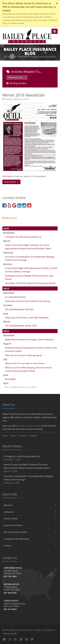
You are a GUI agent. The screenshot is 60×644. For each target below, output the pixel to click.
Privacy (38, 630)
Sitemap (33, 436)
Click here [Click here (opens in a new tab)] (7, 176)
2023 (6, 331)
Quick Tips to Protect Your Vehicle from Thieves (28, 301)
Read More (11, 182)
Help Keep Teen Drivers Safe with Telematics (27, 318)
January (8, 264)
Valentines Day (15, 77)
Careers (30, 546)
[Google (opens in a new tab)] (14, 205)
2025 (6, 228)
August (7, 344)
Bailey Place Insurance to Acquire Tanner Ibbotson (30, 339)
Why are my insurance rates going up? (24, 355)
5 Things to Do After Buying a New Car (23, 237)
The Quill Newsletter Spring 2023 (21, 387)
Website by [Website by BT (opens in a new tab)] (10, 634)
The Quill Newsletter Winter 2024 (21, 326)
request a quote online (29, 426)
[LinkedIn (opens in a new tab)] (19, 205)
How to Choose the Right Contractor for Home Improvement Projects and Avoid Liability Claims (30, 468)
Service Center (18, 23)
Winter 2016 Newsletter (24, 95)
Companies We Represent (30, 539)
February (8, 253)
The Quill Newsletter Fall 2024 (19, 309)
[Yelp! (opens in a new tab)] (9, 205)
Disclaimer (49, 630)
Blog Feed (10, 218)
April (6, 383)
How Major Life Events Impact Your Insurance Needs (30, 283)
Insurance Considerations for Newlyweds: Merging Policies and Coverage (30, 479)
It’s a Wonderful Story (16, 297)
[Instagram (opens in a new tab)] (24, 205)
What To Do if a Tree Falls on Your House (25, 363)
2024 (6, 288)
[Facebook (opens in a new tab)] (4, 205)
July (5, 359)
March (7, 241)
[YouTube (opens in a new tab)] (29, 205)
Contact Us (30, 512)
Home (5, 436)
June (6, 313)
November (9, 233)
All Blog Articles (16, 83)
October (8, 305)
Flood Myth (10, 379)
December (9, 293)
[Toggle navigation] (55, 31)
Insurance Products (30, 525)
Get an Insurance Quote (30, 532)
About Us (30, 505)
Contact (23, 436)
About (14, 436)
